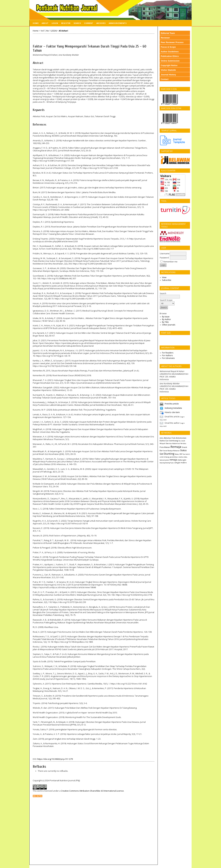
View (164, 277)
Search (77, 23)
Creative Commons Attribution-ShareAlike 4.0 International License (92, 791)
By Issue (166, 317)
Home (36, 23)
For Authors (167, 355)
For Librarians (168, 358)
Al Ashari (63, 31)
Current (89, 23)
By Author (166, 319)
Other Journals (169, 325)
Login (55, 23)
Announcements (118, 23)
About (45, 23)
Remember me (170, 262)
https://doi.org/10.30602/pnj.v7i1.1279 (55, 759)
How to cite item (172, 412)
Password (164, 258)
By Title (165, 322)
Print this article (172, 404)
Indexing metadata (173, 408)
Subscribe (167, 280)
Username (165, 254)
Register (66, 23)
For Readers (168, 353)
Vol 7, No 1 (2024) (49, 31)
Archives (101, 23)
